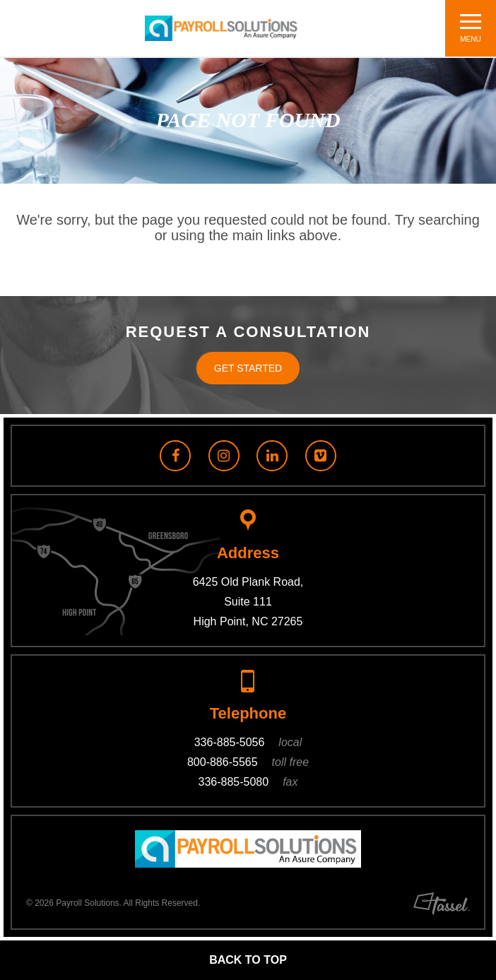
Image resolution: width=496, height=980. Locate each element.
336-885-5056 (248, 742)
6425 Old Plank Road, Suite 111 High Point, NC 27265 (248, 602)
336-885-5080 (248, 782)
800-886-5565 (248, 762)
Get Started (248, 368)
